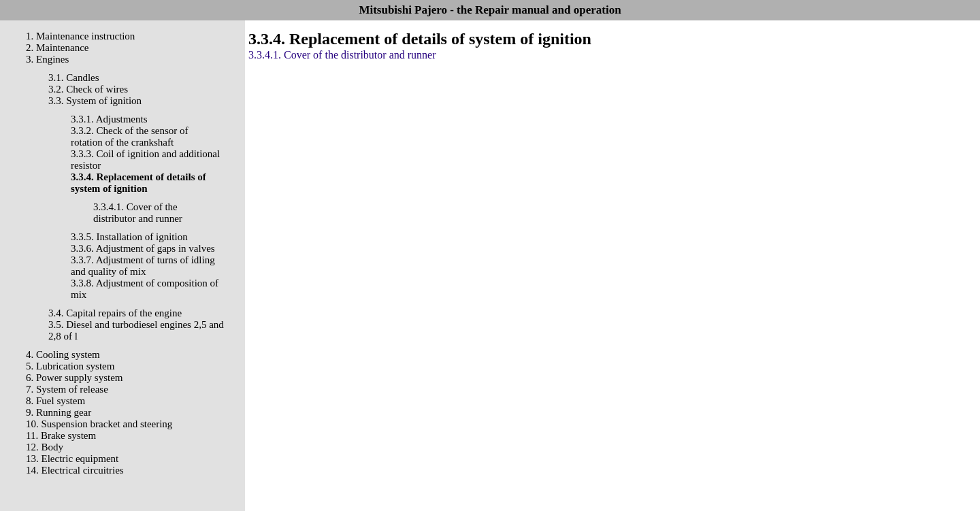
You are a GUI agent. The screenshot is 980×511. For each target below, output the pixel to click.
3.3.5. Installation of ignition (129, 237)
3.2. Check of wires (88, 89)
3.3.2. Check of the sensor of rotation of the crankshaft (129, 136)
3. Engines (47, 59)
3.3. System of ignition (95, 101)
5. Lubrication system (70, 366)
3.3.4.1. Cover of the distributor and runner (138, 213)
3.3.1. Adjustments (109, 119)
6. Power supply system (75, 378)
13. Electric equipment (72, 459)
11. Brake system (61, 435)
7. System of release (67, 389)
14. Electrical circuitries (75, 470)
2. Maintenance (57, 48)
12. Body (45, 447)
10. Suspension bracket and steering (99, 424)
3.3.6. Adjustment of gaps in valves (143, 248)
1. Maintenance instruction (80, 36)
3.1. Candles (74, 78)
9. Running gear (59, 412)
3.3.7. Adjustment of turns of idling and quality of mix (143, 266)
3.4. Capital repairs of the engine (115, 313)
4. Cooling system (63, 355)
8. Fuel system (55, 401)
